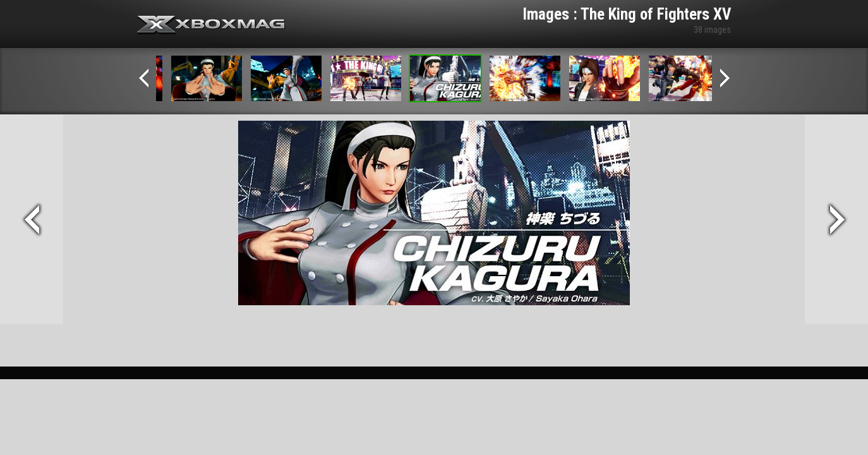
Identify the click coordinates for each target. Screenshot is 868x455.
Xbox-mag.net (211, 25)
